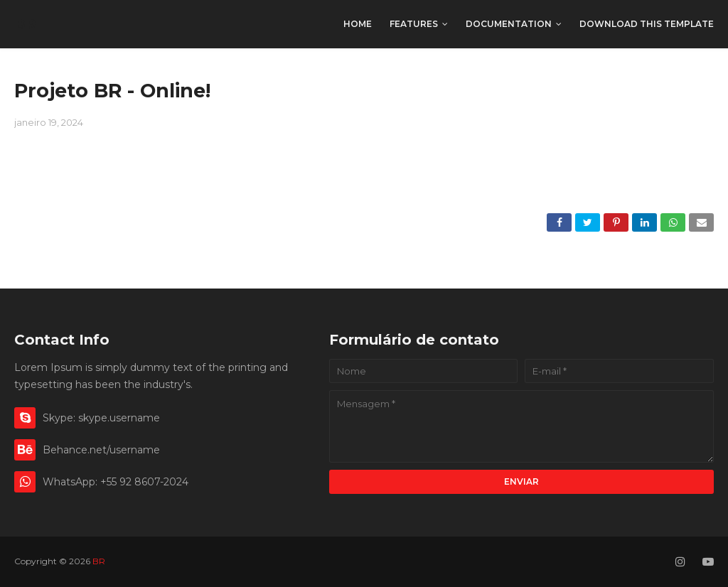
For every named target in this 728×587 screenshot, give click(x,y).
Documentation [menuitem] (509, 24)
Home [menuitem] (358, 24)
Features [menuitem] (414, 24)
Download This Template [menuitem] (647, 24)
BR (25, 24)
